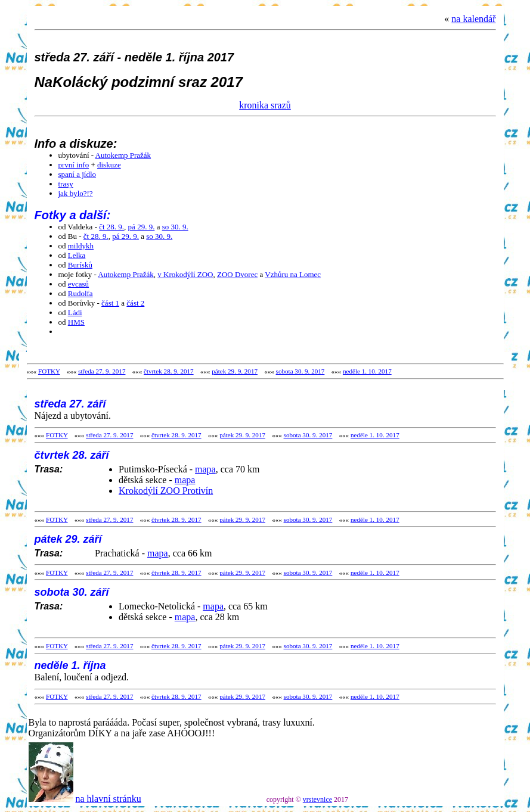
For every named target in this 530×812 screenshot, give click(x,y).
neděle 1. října (70, 665)
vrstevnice (317, 799)
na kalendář (473, 19)
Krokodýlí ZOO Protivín (166, 491)
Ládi (75, 312)
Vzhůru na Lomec (293, 274)
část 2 (135, 303)
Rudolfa (80, 293)
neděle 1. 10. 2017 (367, 371)
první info (74, 165)
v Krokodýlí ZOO (185, 274)
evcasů (78, 284)
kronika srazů (265, 105)
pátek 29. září (68, 539)
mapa (205, 469)
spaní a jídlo (78, 174)
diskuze (109, 165)
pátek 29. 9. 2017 (235, 371)
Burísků (80, 265)
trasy (66, 184)
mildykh (81, 246)
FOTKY (49, 371)
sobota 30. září (72, 592)
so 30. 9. (175, 227)
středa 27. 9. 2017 (102, 371)
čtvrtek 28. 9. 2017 (169, 371)
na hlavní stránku (109, 799)
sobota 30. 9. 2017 (300, 371)
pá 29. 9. (142, 227)
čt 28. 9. (111, 227)
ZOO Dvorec (237, 274)
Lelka (77, 255)
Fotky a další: (73, 215)
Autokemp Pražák (123, 155)
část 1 (110, 303)
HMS (76, 322)
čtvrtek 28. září (72, 455)
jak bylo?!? (76, 193)
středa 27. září (70, 404)
